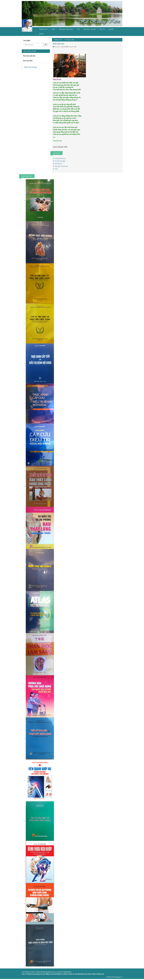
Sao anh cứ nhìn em (61, 166)
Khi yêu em (58, 164)
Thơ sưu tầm (28, 61)
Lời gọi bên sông (60, 158)
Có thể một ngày (60, 161)
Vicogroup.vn (118, 977)
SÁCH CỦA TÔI (27, 176)
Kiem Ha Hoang (30, 67)
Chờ (56, 169)
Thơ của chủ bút (29, 56)
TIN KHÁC (56, 153)
